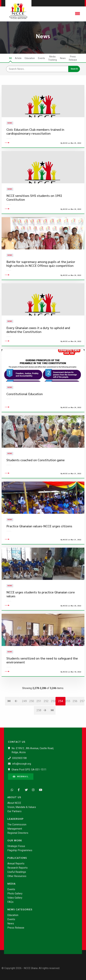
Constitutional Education (25, 410)
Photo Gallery (15, 894)
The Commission (17, 825)
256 (75, 717)
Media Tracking (52, 58)
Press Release (73, 58)
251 (39, 717)
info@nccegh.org (22, 764)
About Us (14, 797)
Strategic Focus (16, 846)
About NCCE (14, 803)
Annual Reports (16, 864)
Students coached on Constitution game (36, 476)
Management (15, 829)
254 (60, 717)
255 (68, 717)
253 (53, 717)
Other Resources (17, 876)
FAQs (10, 902)
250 (32, 717)
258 (39, 726)
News (63, 58)
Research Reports (17, 868)
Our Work (15, 840)
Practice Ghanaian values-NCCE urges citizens (39, 542)
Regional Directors (18, 833)
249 (24, 717)
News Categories (20, 909)
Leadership (15, 819)
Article (18, 58)
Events (41, 58)
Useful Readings (17, 872)
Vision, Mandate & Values (22, 807)
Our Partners (14, 811)
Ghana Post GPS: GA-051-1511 (29, 770)
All (10, 58)
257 (82, 717)
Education (30, 58)
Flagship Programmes (20, 850)
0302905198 (19, 758)
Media (11, 884)
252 (46, 717)
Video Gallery (15, 898)
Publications (17, 858)
